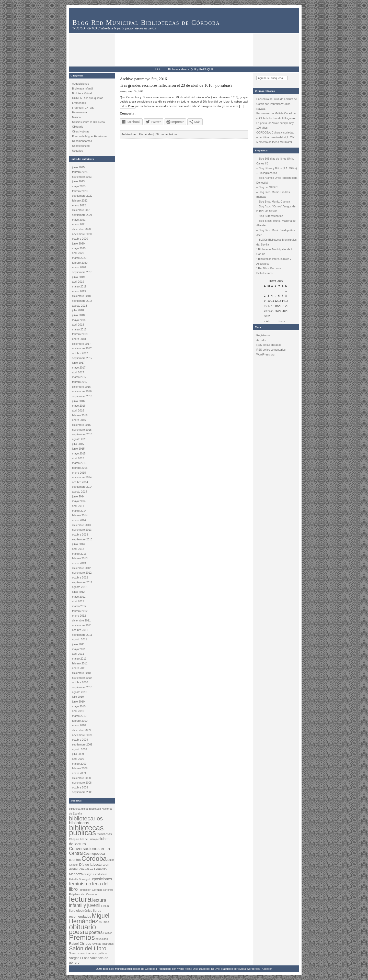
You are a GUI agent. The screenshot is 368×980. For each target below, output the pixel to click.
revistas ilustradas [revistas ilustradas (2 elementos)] (103, 944)
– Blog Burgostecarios (270, 216)
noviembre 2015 (82, 430)
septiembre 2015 (82, 434)
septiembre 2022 (82, 196)
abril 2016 (78, 410)
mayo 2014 (79, 501)
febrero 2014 (80, 515)
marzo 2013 (79, 554)
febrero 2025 (80, 172)
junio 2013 (78, 544)
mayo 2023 (79, 186)
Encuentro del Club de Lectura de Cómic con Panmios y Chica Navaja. (277, 104)
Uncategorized (81, 146)
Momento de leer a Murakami (274, 142)
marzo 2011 (79, 659)
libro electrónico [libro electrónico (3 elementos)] (81, 911)
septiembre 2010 (82, 687)
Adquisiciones (80, 84)
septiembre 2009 (82, 744)
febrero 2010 (80, 721)
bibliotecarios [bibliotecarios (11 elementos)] (86, 818)
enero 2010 (79, 725)
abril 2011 (78, 654)
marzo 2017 (79, 377)
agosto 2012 (80, 587)
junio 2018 (78, 315)
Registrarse (263, 335)
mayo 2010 (79, 706)
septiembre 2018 (82, 301)
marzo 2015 (79, 463)
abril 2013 (78, 549)
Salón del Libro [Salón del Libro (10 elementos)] (88, 948)
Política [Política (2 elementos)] (108, 933)
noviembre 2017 (82, 348)
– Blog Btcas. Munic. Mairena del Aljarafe (276, 223)
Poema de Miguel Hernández (90, 136)
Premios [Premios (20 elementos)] (82, 937)
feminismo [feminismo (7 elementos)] (80, 884)
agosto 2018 (80, 306)
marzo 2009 (79, 764)
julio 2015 (78, 444)
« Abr (267, 321)
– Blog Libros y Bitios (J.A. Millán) (277, 168)
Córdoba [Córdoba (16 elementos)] (94, 859)
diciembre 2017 (81, 344)
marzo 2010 (79, 716)
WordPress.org (265, 354)
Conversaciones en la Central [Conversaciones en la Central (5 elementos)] (89, 851)
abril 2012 (78, 601)
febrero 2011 (80, 663)
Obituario (78, 127)
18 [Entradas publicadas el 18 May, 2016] (273, 306)
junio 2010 (78, 701)
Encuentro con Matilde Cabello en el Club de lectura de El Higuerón (277, 116)
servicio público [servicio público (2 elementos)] (97, 953)
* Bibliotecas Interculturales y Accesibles (274, 261)
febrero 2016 (80, 415)
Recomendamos (82, 141)
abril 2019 (78, 282)
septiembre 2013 (82, 539)
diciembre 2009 (81, 730)
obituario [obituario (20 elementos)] (83, 927)
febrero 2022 (80, 201)
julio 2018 (78, 310)
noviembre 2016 (82, 391)
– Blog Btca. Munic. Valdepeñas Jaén (275, 233)
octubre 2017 (80, 353)
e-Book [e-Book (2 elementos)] (89, 869)
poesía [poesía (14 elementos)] (78, 932)
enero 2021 (79, 224)
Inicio (158, 69)
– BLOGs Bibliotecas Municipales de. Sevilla (277, 242)
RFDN (215, 969)
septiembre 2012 (82, 582)
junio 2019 (78, 277)
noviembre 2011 (82, 625)
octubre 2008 (80, 787)
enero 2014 (79, 520)
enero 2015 (79, 473)
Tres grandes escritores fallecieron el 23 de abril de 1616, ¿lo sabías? (176, 85)
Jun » (281, 321)
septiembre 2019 (82, 272)
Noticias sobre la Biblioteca (88, 122)
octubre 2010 (80, 682)
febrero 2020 (80, 263)
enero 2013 (79, 563)
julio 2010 (78, 697)
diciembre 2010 (81, 673)
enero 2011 (79, 668)
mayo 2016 (79, 406)
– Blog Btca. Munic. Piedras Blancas (273, 194)
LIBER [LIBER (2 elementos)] (105, 906)
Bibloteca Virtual (82, 93)
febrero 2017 (80, 382)
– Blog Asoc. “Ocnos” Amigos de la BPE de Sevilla (276, 209)
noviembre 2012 (82, 573)
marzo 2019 (79, 286)
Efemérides (79, 103)
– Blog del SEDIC (267, 187)
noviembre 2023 (82, 177)
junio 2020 (78, 243)
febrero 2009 (80, 768)
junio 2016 (78, 401)
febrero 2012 (80, 611)
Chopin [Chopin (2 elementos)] (73, 839)
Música (76, 117)
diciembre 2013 (81, 525)
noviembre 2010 (82, 678)
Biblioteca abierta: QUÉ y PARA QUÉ (191, 69)
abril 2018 (78, 325)
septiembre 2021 (82, 215)
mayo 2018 (79, 320)
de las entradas (269, 345)
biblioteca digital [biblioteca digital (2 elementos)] (79, 809)
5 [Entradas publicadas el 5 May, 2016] (275, 296)
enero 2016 (79, 420)
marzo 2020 (79, 258)
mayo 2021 (79, 220)
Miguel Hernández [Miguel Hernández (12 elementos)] (89, 918)
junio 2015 (78, 449)
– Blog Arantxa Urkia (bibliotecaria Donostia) (277, 180)
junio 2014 (78, 496)
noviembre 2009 (82, 735)
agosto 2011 (80, 639)
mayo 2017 (79, 367)
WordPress (184, 969)
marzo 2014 (79, 511)
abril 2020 (78, 253)
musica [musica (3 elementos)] (104, 922)
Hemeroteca (79, 112)
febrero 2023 (80, 191)
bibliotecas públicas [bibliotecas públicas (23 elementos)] (86, 830)
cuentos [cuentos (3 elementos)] (75, 860)
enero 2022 (79, 205)
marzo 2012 (79, 606)
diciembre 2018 (81, 296)
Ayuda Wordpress (249, 969)
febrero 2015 (80, 468)
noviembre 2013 (82, 530)
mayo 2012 (79, 597)
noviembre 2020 (82, 234)
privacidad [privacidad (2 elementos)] (102, 939)
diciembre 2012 (81, 568)
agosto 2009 (80, 749)
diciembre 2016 (81, 387)
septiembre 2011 (82, 635)
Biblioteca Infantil (82, 88)
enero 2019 (79, 291)
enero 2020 (79, 267)
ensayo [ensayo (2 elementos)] (88, 874)
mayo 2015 (79, 453)
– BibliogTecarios (267, 173)
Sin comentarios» (167, 134)
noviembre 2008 (82, 783)
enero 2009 (79, 773)
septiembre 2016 (82, 396)
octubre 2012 (80, 577)
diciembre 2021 (81, 210)
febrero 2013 (80, 558)
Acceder (261, 340)
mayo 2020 (79, 248)
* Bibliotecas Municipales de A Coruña (274, 252)
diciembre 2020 (81, 229)
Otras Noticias (81, 131)
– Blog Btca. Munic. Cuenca (273, 202)
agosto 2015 (80, 439)
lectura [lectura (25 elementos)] (80, 899)
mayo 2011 (79, 649)
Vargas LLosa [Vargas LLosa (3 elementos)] (79, 958)
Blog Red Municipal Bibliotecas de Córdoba (146, 23)
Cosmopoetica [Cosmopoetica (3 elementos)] (94, 854)
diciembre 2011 (81, 620)
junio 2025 (78, 167)
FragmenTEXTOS (83, 108)
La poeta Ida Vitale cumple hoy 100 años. (275, 125)
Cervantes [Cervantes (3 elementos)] (104, 834)
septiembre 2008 (82, 792)
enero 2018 (79, 339)
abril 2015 (78, 458)
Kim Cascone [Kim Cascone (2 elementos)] (89, 894)
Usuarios (77, 151)
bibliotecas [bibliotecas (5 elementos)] (79, 823)
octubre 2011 (80, 630)
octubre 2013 (80, 534)
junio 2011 (78, 644)
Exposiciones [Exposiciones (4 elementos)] (101, 879)
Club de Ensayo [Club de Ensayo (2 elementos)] (88, 839)
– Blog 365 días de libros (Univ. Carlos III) (275, 161)
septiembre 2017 (82, 358)
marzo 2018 (79, 329)
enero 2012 (79, 616)
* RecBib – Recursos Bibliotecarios (269, 271)
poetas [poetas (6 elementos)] (96, 932)
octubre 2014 (80, 482)
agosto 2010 (80, 692)
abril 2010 (78, 711)
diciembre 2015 (81, 425)
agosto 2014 (80, 492)
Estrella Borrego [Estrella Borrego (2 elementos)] (79, 879)
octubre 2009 (80, 740)
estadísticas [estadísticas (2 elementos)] (100, 874)
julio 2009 (78, 754)
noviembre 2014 (82, 477)
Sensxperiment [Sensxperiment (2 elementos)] (78, 953)
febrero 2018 (80, 334)
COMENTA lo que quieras (88, 98)
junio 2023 (78, 181)
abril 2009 (78, 759)
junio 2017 (78, 363)
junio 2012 (78, 592)
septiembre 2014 (82, 487)
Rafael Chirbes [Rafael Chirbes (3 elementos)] (80, 944)
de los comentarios (271, 350)
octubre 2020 (80, 239)
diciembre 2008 (81, 778)
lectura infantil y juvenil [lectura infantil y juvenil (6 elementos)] (88, 903)
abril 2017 (78, 372)
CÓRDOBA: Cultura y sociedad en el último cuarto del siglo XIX (275, 135)
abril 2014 (78, 506)
